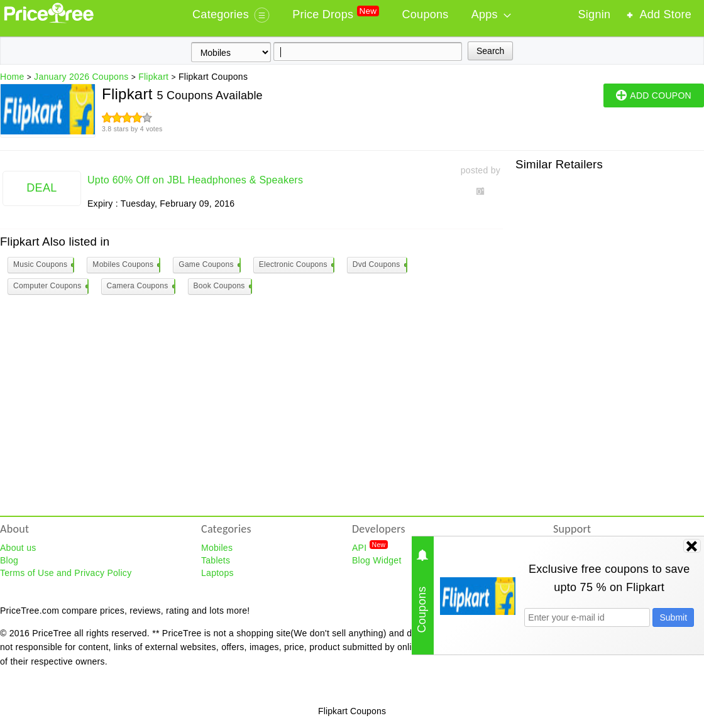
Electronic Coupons (296, 265)
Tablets (216, 560)
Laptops (217, 573)
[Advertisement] (118, 298)
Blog (9, 560)
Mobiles (217, 548)
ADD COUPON (654, 95)
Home (12, 77)
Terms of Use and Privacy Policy (66, 573)
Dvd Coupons (379, 265)
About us (18, 548)
